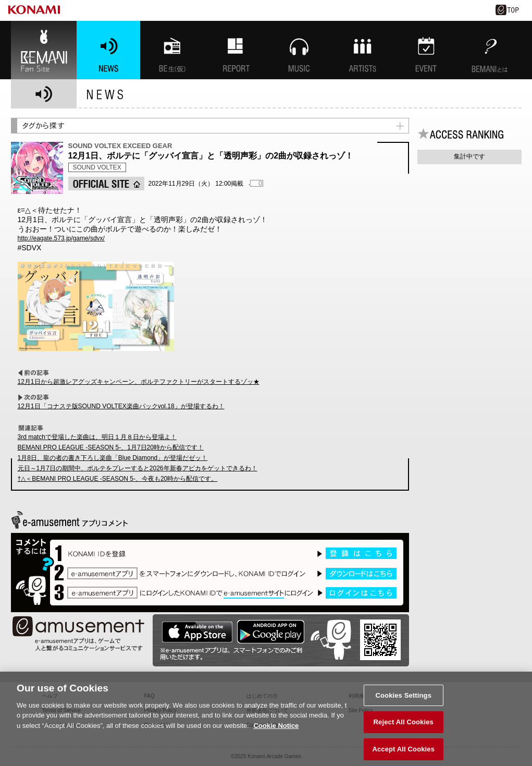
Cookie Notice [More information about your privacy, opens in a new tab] (276, 730)
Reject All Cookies (404, 727)
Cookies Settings (403, 700)
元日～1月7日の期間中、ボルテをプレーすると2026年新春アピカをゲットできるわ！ (138, 468)
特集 (236, 50)
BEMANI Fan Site (44, 50)
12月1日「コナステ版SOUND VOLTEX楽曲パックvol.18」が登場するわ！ (121, 406)
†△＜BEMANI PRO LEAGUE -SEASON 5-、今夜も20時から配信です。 (118, 479)
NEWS (108, 50)
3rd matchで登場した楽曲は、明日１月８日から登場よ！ (97, 437)
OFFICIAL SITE (106, 184)
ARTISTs (363, 50)
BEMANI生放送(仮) (172, 50)
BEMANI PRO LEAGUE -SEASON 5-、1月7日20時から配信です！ (111, 447)
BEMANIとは (490, 50)
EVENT (426, 50)
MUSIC (299, 50)
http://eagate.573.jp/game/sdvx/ (61, 238)
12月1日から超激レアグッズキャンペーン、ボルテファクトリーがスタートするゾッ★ (139, 382)
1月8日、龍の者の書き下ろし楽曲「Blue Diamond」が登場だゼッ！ (113, 458)
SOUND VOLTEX (97, 167)
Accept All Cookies (403, 754)
